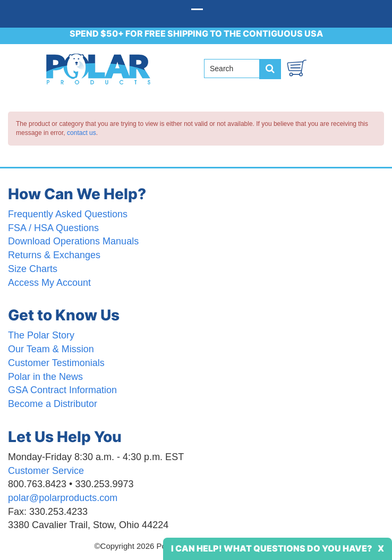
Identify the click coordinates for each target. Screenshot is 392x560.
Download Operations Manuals (73, 241)
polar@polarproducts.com (63, 498)
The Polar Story (41, 335)
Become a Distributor (53, 404)
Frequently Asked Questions (68, 214)
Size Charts (33, 269)
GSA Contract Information (62, 390)
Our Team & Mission (51, 349)
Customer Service (46, 471)
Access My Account (49, 283)
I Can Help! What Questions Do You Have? (272, 548)
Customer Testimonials (56, 363)
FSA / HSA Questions (53, 228)
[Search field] (236, 69)
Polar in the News (45, 377)
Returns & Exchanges (54, 255)
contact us (82, 133)
